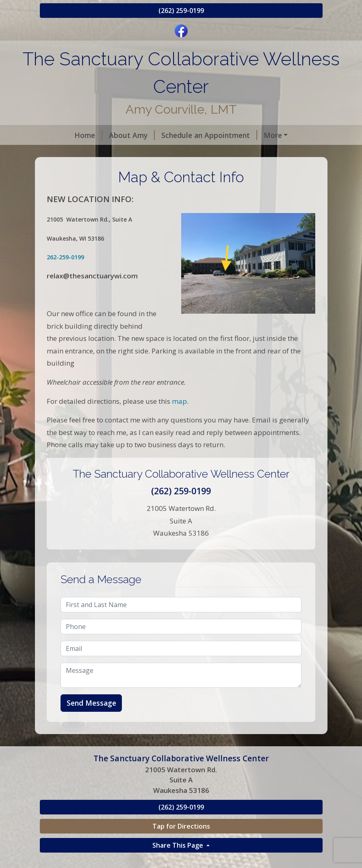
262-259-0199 (65, 275)
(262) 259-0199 (181, 11)
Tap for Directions (181, 843)
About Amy (104, 135)
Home (60, 135)
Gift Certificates (267, 135)
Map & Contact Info (122, 152)
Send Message (91, 720)
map (179, 418)
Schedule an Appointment (181, 135)
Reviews (64, 152)
